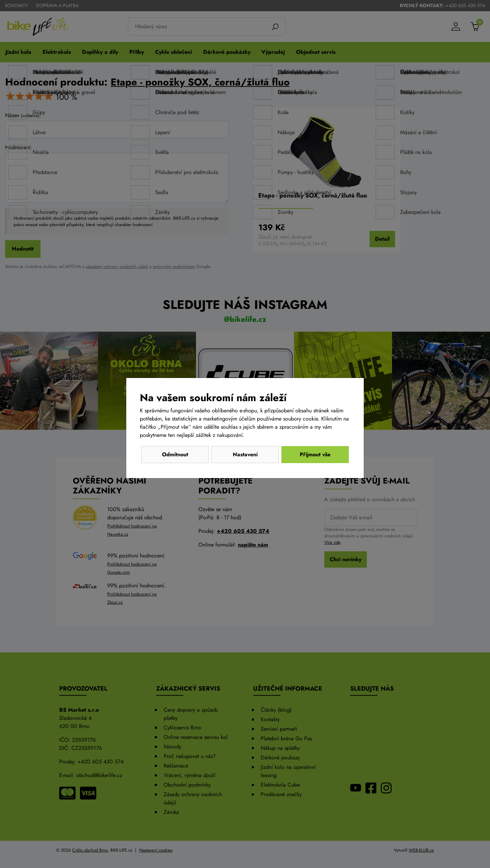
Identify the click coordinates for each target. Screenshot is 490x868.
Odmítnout (175, 454)
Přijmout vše (315, 454)
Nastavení (245, 454)
